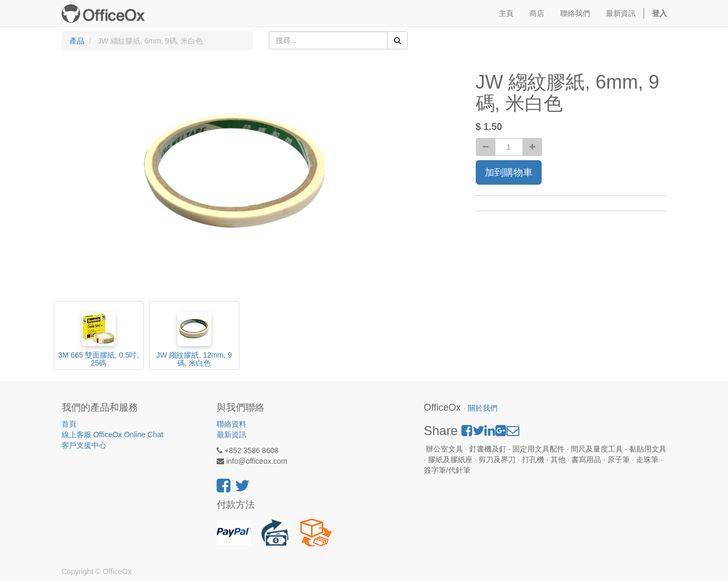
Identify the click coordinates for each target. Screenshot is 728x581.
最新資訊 (232, 435)
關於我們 (483, 408)
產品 (77, 41)
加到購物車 (509, 172)
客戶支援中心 (84, 445)
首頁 (69, 424)
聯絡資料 (232, 424)
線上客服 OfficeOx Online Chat (113, 435)
